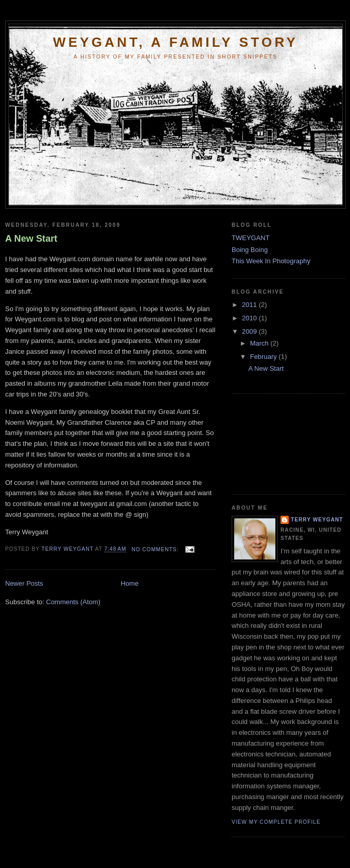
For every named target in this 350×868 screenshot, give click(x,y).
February (265, 357)
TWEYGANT (251, 238)
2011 (250, 305)
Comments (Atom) (73, 602)
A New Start (31, 239)
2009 (250, 331)
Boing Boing (250, 250)
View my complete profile (276, 822)
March (260, 343)
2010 (250, 318)
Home (130, 583)
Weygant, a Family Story (176, 42)
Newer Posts (24, 583)
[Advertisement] (278, 443)
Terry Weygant (317, 520)
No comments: (156, 549)
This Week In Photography (271, 261)
